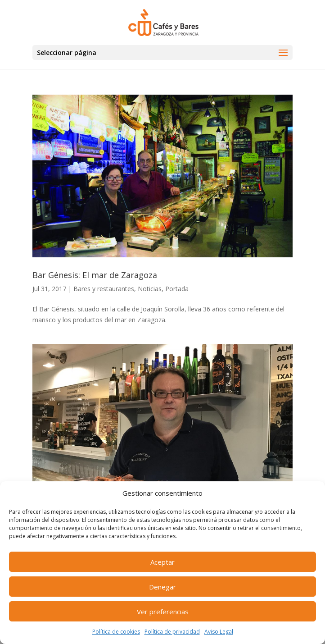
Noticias (150, 289)
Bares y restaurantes (104, 289)
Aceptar (162, 562)
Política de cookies (116, 632)
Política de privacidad (172, 632)
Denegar (162, 587)
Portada (177, 289)
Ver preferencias (163, 612)
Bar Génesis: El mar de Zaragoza (95, 275)
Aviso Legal (219, 632)
